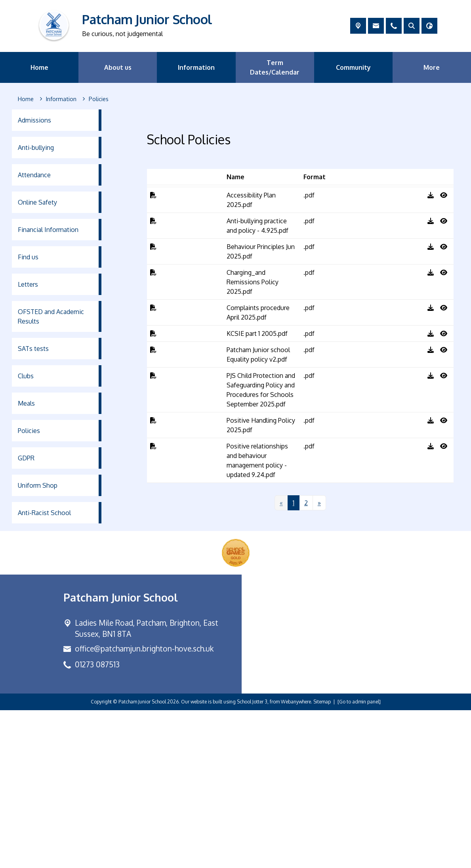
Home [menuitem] (39, 67)
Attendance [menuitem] (34, 175)
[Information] (61, 99)
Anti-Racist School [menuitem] (44, 513)
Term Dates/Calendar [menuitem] (275, 67)
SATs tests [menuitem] (33, 349)
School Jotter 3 (252, 859)
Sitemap (322, 859)
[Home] (26, 99)
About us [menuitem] (118, 67)
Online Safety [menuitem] (37, 202)
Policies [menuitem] (29, 431)
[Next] (319, 661)
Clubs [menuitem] (26, 376)
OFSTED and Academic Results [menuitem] (51, 316)
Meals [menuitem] (26, 403)
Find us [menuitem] (28, 257)
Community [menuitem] (353, 67)
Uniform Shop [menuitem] (38, 485)
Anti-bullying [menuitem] (36, 148)
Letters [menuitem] (28, 284)
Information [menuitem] (196, 67)
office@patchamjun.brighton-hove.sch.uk (144, 807)
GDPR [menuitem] (26, 458)
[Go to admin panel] (359, 859)
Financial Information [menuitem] (48, 230)
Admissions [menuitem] (34, 120)
